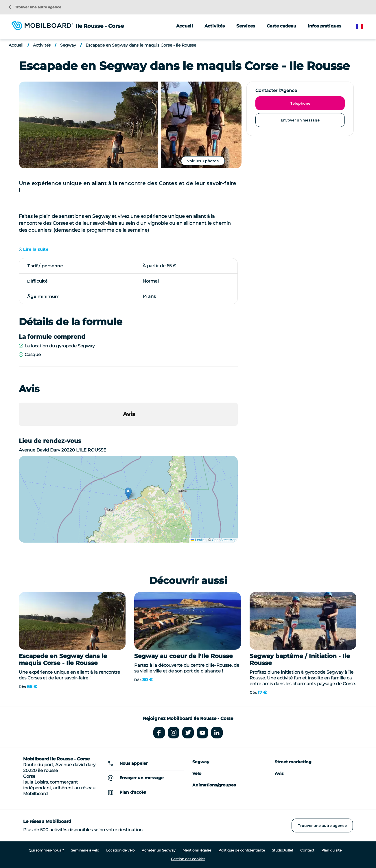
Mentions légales (197, 850)
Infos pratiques (325, 26)
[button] (19, 432)
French (364, 26)
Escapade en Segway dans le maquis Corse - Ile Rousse (141, 45)
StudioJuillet (283, 850)
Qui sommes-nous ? (46, 850)
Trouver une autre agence (35, 7)
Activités (42, 45)
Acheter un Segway (159, 850)
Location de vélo (120, 850)
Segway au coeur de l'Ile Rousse (184, 656)
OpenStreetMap (224, 540)
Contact (307, 850)
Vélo (197, 773)
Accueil (185, 26)
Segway (68, 45)
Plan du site (331, 850)
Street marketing (293, 762)
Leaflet (198, 540)
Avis (279, 773)
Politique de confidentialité (242, 850)
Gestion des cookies (188, 859)
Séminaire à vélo (85, 850)
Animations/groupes (214, 785)
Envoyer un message (300, 120)
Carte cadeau (281, 26)
